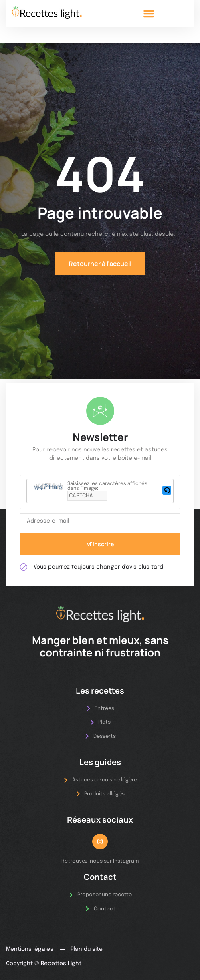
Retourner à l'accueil (100, 264)
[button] (149, 14)
